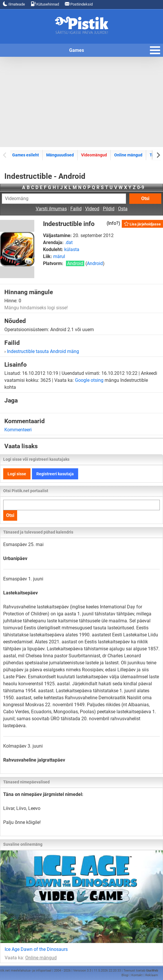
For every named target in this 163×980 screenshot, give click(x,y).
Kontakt (137, 975)
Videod (92, 209)
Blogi (125, 975)
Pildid (109, 209)
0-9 (141, 187)
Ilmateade (14, 4)
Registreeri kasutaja (55, 474)
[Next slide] (158, 155)
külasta (72, 249)
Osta (123, 209)
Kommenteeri (18, 430)
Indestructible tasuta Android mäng (43, 351)
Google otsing (89, 380)
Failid (76, 209)
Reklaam (152, 975)
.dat (69, 242)
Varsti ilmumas (51, 209)
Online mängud (128, 155)
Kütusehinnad (45, 4)
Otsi (145, 198)
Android (95, 263)
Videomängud (94, 155)
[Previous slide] (5, 155)
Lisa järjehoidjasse (142, 224)
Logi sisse (17, 474)
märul (59, 256)
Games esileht (26, 155)
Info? (113, 223)
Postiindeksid (79, 4)
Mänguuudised (60, 155)
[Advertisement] (81, 102)
